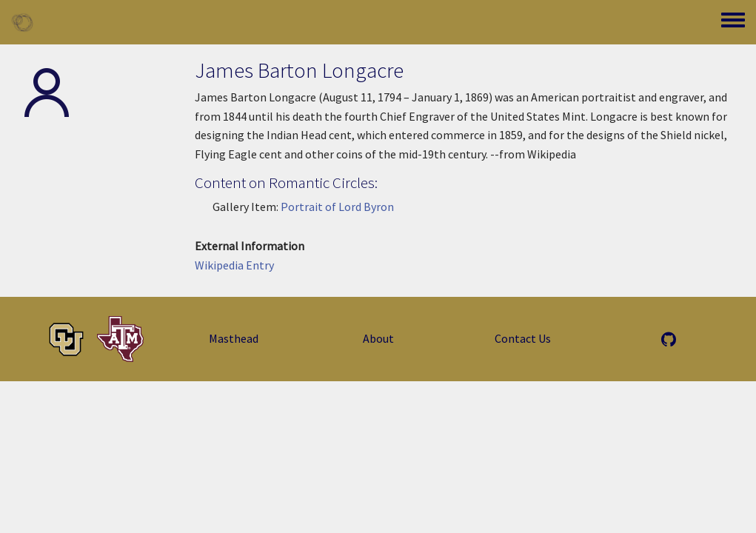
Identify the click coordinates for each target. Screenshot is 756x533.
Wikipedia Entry (234, 265)
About (378, 338)
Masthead (234, 338)
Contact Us (523, 338)
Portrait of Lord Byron (337, 207)
